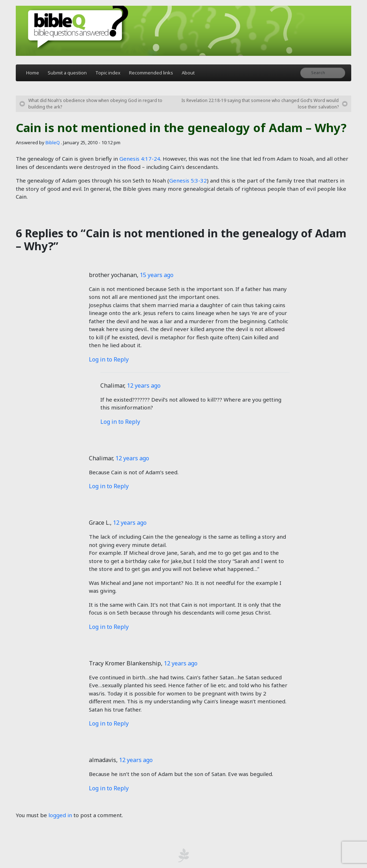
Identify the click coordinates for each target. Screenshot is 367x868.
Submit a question (67, 73)
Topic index (108, 73)
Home (33, 73)
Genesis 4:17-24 (140, 159)
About (188, 73)
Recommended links (151, 73)
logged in (60, 815)
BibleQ (53, 142)
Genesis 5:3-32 (188, 180)
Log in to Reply (109, 359)
